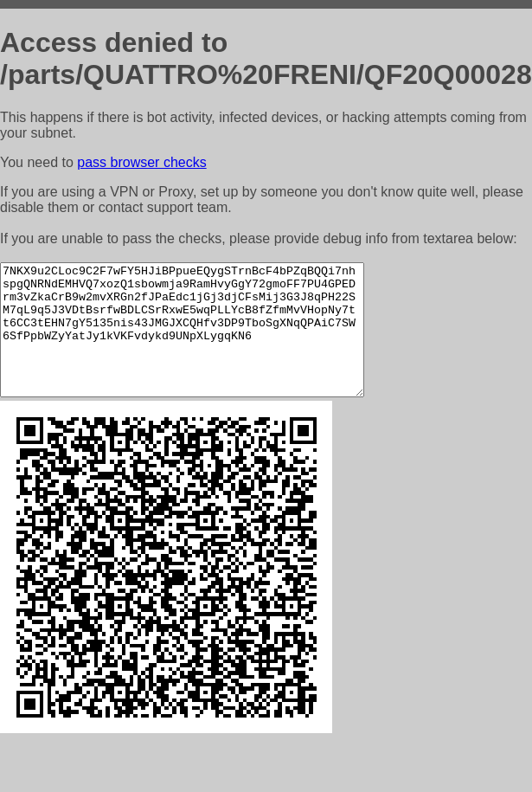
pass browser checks (141, 162)
